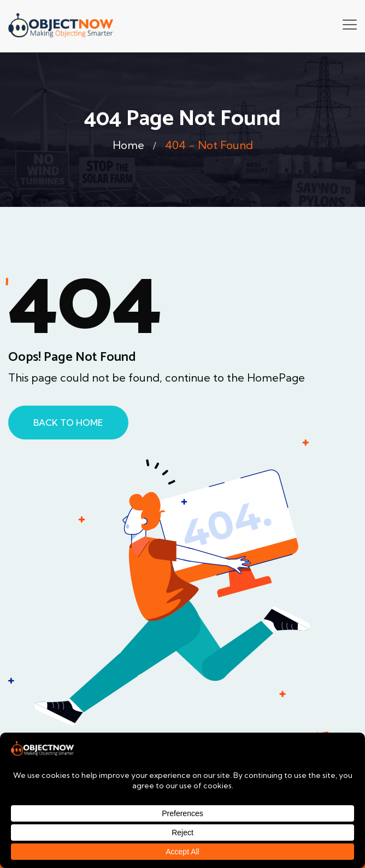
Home (128, 145)
